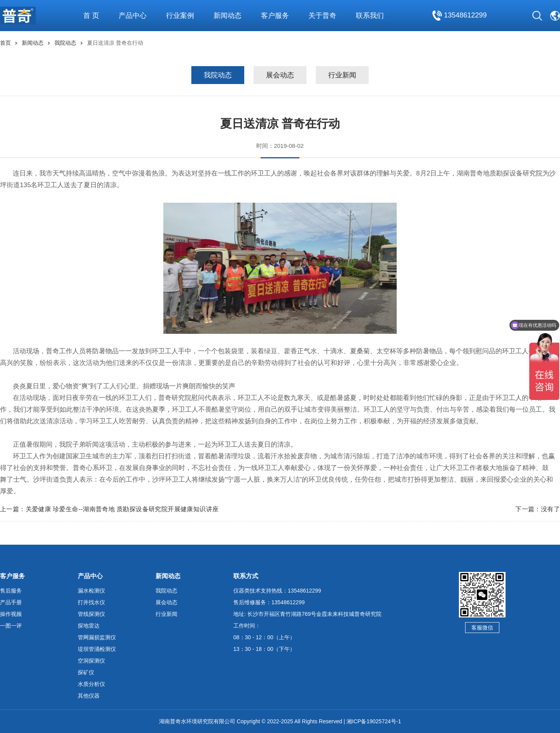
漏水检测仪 (91, 591)
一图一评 (11, 626)
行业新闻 (342, 75)
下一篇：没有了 (538, 509)
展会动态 (280, 75)
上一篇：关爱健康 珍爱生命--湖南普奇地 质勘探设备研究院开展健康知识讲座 (109, 509)
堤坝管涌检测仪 (97, 649)
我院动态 (65, 43)
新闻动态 (33, 43)
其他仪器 (89, 696)
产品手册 (11, 602)
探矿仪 (86, 672)
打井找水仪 (91, 602)
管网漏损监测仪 (97, 637)
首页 (5, 43)
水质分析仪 (91, 684)
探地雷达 (89, 626)
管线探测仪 (91, 614)
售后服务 (11, 591)
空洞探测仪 (91, 661)
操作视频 (11, 614)
